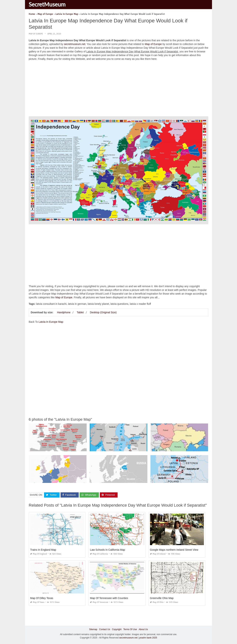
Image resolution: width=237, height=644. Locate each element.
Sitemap (93, 629)
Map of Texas (37, 602)
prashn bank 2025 (148, 638)
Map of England (39, 554)
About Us (143, 629)
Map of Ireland (158, 554)
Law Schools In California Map (107, 550)
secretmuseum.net (75, 44)
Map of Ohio (157, 602)
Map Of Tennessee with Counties (109, 598)
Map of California (99, 554)
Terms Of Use (130, 629)
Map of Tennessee (99, 602)
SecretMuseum (47, 4)
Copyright (117, 629)
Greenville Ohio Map (162, 598)
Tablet (80, 312)
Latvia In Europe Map (51, 322)
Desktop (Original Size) (103, 312)
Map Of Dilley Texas (42, 598)
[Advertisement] (118, 89)
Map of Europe (36, 34)
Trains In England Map (43, 550)
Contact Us (105, 629)
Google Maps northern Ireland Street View (174, 550)
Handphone (64, 312)
